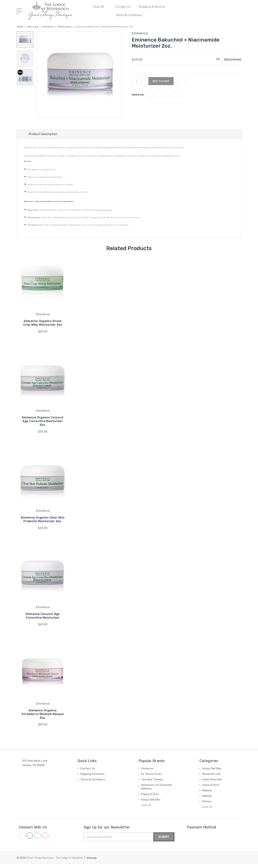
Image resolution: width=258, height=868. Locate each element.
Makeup (207, 800)
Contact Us (123, 6)
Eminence (147, 772)
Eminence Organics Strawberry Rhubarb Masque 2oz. (43, 718)
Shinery (207, 805)
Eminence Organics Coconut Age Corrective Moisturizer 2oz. (43, 421)
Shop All (100, 6)
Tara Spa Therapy (152, 783)
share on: (138, 94)
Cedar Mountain (212, 783)
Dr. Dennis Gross (151, 778)
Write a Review (233, 59)
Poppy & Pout (150, 798)
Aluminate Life (211, 778)
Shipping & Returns (152, 6)
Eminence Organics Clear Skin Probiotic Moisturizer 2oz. (43, 521)
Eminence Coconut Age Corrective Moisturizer (43, 619)
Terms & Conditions (129, 15)
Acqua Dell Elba (151, 803)
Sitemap (92, 862)
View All (146, 809)
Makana (207, 794)
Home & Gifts (211, 789)
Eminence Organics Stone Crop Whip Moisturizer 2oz (43, 323)
